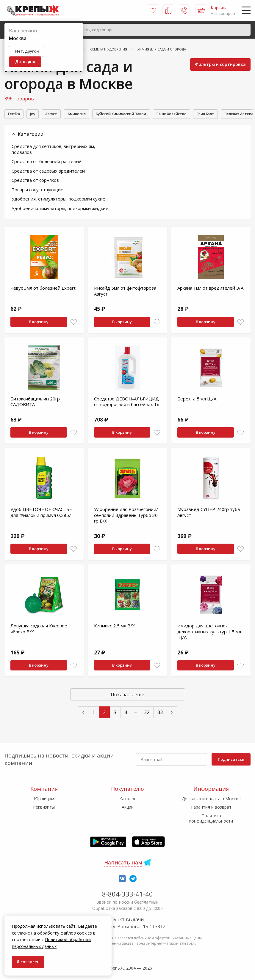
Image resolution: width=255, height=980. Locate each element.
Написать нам (123, 862)
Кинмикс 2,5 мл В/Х (114, 626)
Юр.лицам (44, 799)
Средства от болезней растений (47, 162)
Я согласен (28, 962)
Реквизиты (44, 807)
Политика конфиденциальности (211, 818)
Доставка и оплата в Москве (211, 799)
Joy (39, 114)
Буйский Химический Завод (143, 114)
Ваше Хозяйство (200, 114)
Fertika (16, 114)
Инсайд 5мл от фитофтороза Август (125, 292)
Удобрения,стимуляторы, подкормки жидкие (60, 209)
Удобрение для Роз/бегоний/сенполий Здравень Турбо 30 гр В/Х (126, 516)
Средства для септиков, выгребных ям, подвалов (53, 150)
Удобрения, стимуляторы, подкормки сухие (58, 200)
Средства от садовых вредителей (48, 172)
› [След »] (172, 712)
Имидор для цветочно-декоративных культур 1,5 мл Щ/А (209, 632)
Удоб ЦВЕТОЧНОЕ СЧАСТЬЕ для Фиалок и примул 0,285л (41, 513)
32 (147, 713)
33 (160, 713)
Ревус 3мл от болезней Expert (43, 289)
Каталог (128, 799)
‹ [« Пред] (83, 712)
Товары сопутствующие (37, 190)
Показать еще (127, 695)
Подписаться (231, 759)
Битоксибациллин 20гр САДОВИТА (35, 403)
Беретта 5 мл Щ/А (197, 400)
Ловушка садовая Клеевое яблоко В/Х (39, 629)
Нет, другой (27, 51)
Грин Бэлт (240, 114)
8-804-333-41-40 (127, 894)
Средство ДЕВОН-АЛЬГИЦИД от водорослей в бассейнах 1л (127, 403)
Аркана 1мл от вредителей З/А (210, 289)
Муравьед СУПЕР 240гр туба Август (209, 513)
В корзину (39, 323)
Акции (128, 807)
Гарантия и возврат (211, 807)
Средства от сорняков (35, 181)
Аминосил (91, 114)
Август (61, 114)
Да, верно (25, 61)
